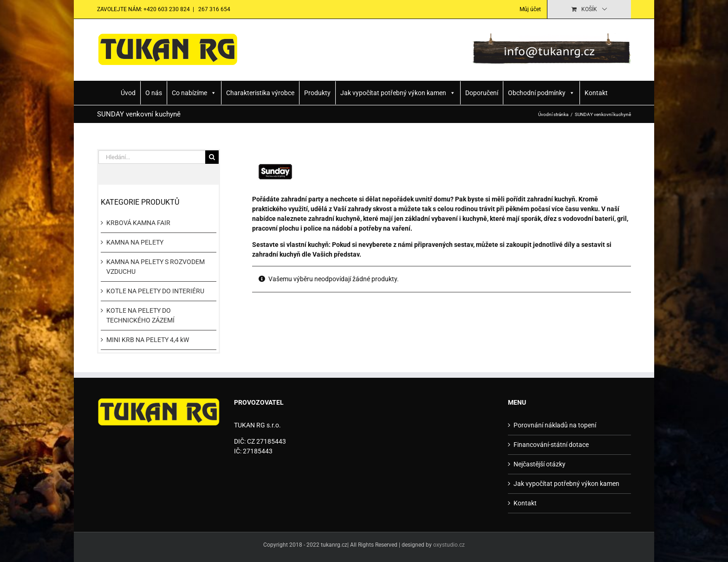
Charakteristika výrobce (260, 93)
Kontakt (596, 93)
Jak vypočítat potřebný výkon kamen (398, 93)
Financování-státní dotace (551, 445)
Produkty (317, 93)
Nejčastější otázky (539, 464)
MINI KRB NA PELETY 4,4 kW (148, 340)
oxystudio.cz (449, 545)
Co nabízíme (194, 93)
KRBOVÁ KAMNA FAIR (138, 223)
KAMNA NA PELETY (135, 242)
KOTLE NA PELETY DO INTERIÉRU (155, 291)
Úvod (128, 93)
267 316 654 (214, 9)
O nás (154, 93)
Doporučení (482, 93)
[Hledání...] (152, 157)
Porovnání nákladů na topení (555, 425)
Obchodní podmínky (541, 93)
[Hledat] (212, 157)
